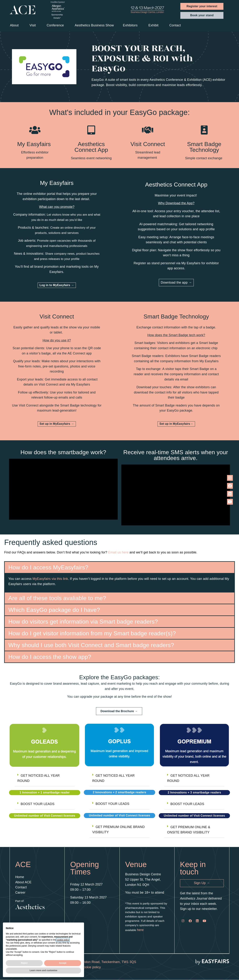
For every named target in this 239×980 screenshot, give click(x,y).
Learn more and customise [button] (44, 970)
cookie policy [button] (63, 940)
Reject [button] (24, 963)
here (140, 930)
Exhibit (154, 25)
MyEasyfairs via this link (50, 579)
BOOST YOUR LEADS (38, 804)
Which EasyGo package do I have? (54, 610)
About (15, 25)
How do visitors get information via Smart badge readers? (83, 622)
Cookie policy (91, 967)
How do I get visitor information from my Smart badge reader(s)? (92, 633)
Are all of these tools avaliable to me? (57, 598)
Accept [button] (63, 963)
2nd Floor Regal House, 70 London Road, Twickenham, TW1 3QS (87, 962)
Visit (34, 25)
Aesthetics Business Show (94, 25)
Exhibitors (131, 25)
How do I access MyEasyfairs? (48, 567)
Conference (56, 25)
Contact (176, 25)
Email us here (118, 552)
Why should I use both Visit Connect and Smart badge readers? (91, 645)
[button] (202, 6)
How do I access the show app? (50, 657)
